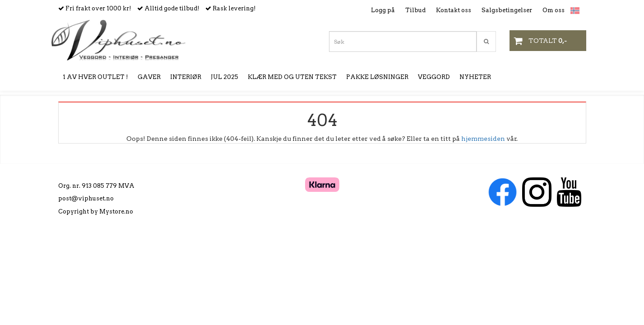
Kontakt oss (454, 10)
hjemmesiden (483, 139)
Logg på (383, 10)
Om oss (554, 10)
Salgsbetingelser (507, 10)
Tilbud (415, 10)
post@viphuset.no (86, 198)
